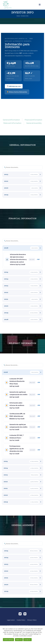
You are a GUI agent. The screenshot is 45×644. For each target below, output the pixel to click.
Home (18, 16)
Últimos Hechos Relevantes (17, 92)
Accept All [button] (27, 640)
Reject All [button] (19, 640)
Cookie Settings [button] (8, 640)
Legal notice (11, 620)
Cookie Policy (21, 620)
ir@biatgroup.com (14, 86)
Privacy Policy (32, 620)
